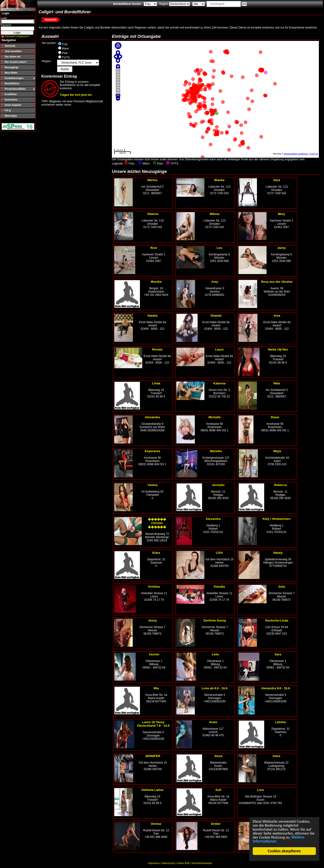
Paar (65, 53)
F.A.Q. (8, 110)
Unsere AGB (183, 863)
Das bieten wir (13, 57)
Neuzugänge (12, 67)
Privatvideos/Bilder (15, 89)
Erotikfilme (11, 94)
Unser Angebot (13, 105)
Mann (65, 49)
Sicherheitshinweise (202, 863)
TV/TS (66, 57)
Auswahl (51, 20)
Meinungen (11, 116)
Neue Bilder (11, 73)
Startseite (10, 46)
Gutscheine (11, 100)
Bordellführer (12, 84)
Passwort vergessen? (17, 36)
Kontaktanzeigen (14, 78)
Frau (65, 44)
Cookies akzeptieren (284, 851)
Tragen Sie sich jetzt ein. (76, 95)
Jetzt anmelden (13, 51)
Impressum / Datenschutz (161, 863)
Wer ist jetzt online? (16, 62)
